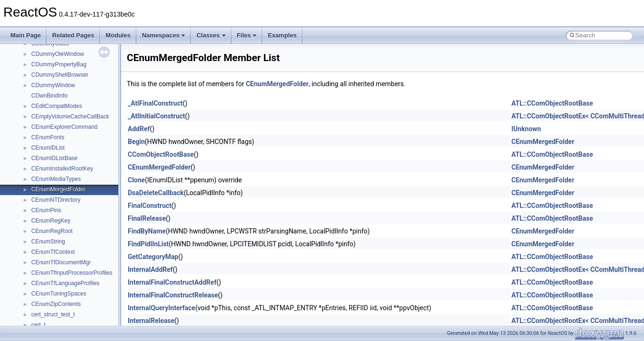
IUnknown (526, 129)
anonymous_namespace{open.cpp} (76, 134)
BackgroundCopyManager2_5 (69, 248)
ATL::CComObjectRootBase (552, 103)
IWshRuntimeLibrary (57, 311)
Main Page (26, 35)
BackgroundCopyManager (64, 227)
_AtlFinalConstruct (155, 103)
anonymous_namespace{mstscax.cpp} (80, 123)
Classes (211, 35)
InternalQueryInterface (162, 308)
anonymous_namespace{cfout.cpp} (75, 50)
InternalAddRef (150, 269)
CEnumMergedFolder (277, 84)
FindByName (147, 231)
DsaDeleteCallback (156, 193)
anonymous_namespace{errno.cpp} (76, 71)
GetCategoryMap (153, 257)
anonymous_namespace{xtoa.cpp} (75, 206)
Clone (136, 180)
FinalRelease (147, 218)
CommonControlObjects (62, 259)
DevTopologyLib (51, 269)
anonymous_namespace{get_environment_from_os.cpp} (102, 81)
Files (247, 35)
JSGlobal (43, 321)
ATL (36, 217)
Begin (136, 142)
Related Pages (73, 35)
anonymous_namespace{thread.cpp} (77, 175)
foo (35, 279)
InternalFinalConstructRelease (173, 295)
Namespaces (164, 35)
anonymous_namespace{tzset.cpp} (75, 186)
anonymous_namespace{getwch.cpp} (78, 102)
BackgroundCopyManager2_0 (69, 238)
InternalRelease (151, 321)
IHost (38, 300)
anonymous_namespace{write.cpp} (75, 196)
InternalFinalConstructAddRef (172, 282)
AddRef (139, 129)
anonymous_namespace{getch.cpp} (76, 92)
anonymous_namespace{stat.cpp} (74, 165)
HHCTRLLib (47, 290)
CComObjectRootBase (161, 154)
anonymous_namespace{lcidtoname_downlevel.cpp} (97, 113)
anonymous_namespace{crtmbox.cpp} (79, 61)
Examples (282, 35)
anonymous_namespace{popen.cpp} (77, 144)
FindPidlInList (148, 244)
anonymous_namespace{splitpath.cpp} (80, 154)
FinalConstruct (150, 206)
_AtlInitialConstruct (156, 116)
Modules (118, 35)
